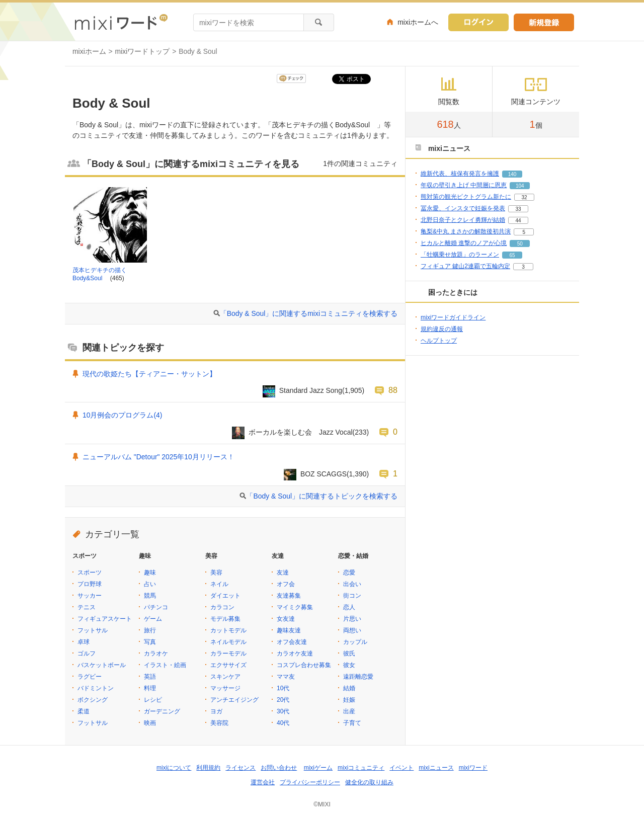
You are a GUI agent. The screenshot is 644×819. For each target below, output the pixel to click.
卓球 (84, 642)
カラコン (222, 607)
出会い (352, 584)
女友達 (286, 619)
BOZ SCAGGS (324, 474)
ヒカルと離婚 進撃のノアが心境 (464, 243)
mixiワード (473, 768)
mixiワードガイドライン (453, 317)
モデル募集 (225, 619)
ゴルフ (87, 653)
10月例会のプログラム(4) (122, 415)
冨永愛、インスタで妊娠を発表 (463, 208)
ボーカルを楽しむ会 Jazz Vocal (300, 432)
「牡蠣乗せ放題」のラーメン (460, 255)
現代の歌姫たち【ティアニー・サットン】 (149, 374)
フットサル (93, 630)
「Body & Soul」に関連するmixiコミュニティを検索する (309, 313)
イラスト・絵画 (165, 665)
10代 (283, 688)
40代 (283, 723)
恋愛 (349, 572)
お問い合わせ (279, 768)
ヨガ (216, 711)
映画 (150, 723)
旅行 (150, 630)
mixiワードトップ (143, 51)
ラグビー (90, 677)
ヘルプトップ (439, 341)
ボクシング (93, 700)
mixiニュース (436, 768)
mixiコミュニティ (361, 768)
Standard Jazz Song (311, 390)
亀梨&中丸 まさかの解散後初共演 (466, 231)
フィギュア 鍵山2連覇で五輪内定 (465, 266)
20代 (283, 700)
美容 (216, 572)
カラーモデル (228, 653)
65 (512, 255)
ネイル (219, 584)
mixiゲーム (318, 768)
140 (512, 174)
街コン (352, 596)
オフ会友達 (292, 642)
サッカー (90, 596)
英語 (150, 677)
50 (520, 244)
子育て (352, 723)
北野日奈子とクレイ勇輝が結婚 (463, 220)
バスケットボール (102, 665)
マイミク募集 (295, 607)
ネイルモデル (228, 642)
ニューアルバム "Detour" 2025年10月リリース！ (158, 457)
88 (393, 390)
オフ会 (286, 584)
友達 (283, 572)
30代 (283, 711)
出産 (349, 711)
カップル (355, 642)
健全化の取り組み (369, 782)
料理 (150, 688)
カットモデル (228, 630)
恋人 (349, 607)
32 (524, 197)
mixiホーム (89, 51)
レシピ (153, 700)
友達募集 (289, 596)
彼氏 (349, 653)
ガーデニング (162, 711)
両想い (352, 630)
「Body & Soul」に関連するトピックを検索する (322, 496)
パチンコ (156, 607)
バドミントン (96, 688)
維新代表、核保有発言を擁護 (460, 174)
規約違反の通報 (442, 329)
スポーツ (90, 572)
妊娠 (349, 700)
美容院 (219, 723)
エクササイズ (228, 665)
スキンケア (225, 677)
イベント (401, 768)
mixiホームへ (418, 22)
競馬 (150, 596)
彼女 (349, 665)
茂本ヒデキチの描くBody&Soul (100, 274)
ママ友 (286, 677)
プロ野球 (90, 584)
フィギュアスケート (105, 619)
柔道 (84, 711)
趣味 (150, 572)
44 (518, 221)
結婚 (349, 688)
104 (520, 186)
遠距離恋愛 (358, 677)
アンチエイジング (234, 700)
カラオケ (156, 653)
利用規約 (208, 768)
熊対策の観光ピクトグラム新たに (466, 197)
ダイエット (225, 596)
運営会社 (263, 782)
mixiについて (174, 768)
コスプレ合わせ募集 (304, 665)
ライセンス (240, 768)
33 (518, 209)
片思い (352, 619)
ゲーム (153, 619)
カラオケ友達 (295, 653)
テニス (87, 607)
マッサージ (225, 688)
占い (150, 584)
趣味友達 (289, 630)
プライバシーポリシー (310, 782)
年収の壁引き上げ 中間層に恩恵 (464, 185)
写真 (150, 642)
